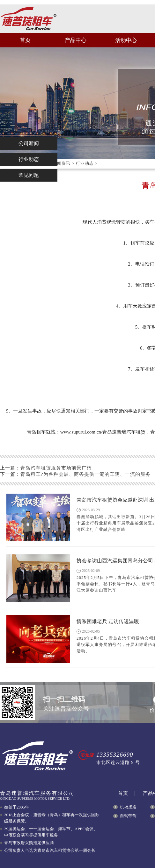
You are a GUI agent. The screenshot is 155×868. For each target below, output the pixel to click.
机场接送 (128, 807)
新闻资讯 (62, 163)
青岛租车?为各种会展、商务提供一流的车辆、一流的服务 (85, 474)
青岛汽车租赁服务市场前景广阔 (56, 468)
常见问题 (29, 175)
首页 (25, 40)
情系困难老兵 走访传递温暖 (108, 621)
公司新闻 (29, 143)
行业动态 (85, 163)
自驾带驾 (128, 816)
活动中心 (126, 40)
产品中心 (76, 40)
